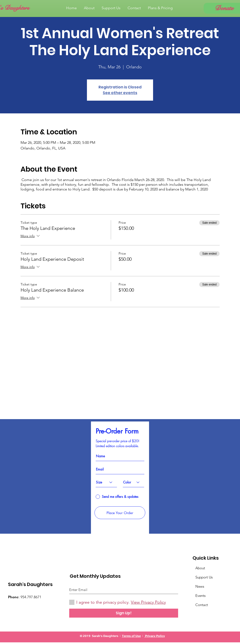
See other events (120, 93)
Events (200, 596)
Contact (202, 605)
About (200, 568)
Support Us (204, 577)
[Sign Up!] (124, 613)
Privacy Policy (155, 636)
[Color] (133, 482)
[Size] (106, 482)
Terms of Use (131, 636)
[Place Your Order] (120, 513)
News (200, 586)
